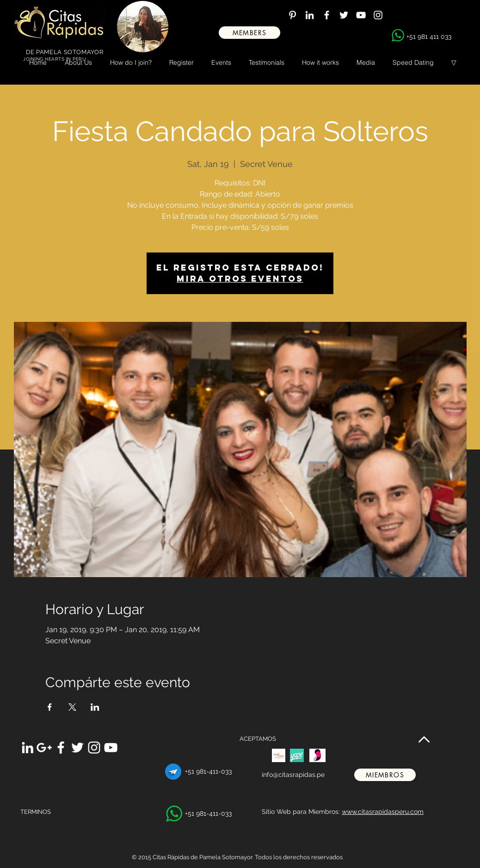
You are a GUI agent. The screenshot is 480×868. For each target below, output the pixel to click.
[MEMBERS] (249, 33)
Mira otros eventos (240, 279)
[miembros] (385, 775)
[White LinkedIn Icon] (310, 15)
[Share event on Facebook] (50, 707)
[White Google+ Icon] (44, 748)
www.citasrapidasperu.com (383, 812)
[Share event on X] (72, 707)
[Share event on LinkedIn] (95, 707)
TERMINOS (36, 812)
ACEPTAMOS (258, 739)
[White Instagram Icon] (378, 15)
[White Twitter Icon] (344, 15)
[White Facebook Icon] (327, 15)
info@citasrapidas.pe (293, 775)
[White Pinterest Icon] (292, 15)
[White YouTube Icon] (361, 15)
